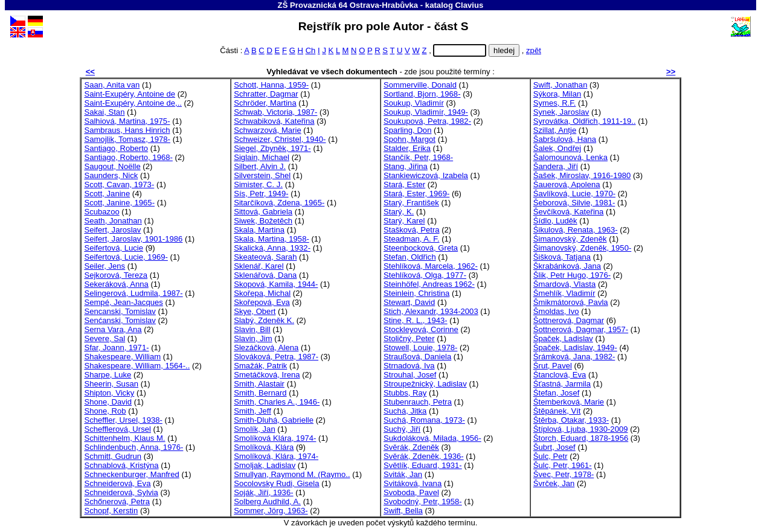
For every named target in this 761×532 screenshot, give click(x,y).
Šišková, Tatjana (562, 257)
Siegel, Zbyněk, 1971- (272, 148)
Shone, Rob (105, 411)
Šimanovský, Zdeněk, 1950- (583, 248)
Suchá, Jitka (405, 411)
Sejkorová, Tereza (116, 275)
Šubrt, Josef (554, 447)
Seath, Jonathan (113, 221)
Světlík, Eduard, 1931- (423, 465)
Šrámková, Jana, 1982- (574, 357)
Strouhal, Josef (410, 375)
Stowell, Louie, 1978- (420, 348)
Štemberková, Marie (569, 402)
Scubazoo (101, 212)
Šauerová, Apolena (567, 184)
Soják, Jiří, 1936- (263, 492)
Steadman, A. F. (412, 239)
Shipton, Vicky (109, 393)
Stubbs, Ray (405, 393)
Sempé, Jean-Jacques (123, 302)
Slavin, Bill (252, 329)
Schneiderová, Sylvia (121, 492)
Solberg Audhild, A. (267, 502)
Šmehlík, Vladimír (564, 293)
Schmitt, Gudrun (113, 456)
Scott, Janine (107, 194)
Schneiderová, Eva (117, 483)
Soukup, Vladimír (414, 103)
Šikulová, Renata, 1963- (576, 230)
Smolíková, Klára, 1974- (276, 456)
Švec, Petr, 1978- (564, 474)
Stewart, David (409, 302)
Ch (311, 50)
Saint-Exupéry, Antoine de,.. (133, 103)
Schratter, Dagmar (266, 94)
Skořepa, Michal (262, 293)
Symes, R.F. (555, 103)
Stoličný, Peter (409, 338)
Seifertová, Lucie (114, 248)
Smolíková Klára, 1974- (275, 438)
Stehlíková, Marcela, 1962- (431, 266)
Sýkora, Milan (557, 94)
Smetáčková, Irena (267, 375)
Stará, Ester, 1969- (416, 194)
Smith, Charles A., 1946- (277, 402)
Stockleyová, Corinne (421, 329)
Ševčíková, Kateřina (569, 212)
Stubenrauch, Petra (418, 402)
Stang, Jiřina (406, 166)
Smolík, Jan (255, 429)
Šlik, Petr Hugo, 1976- (572, 275)
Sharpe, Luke (108, 375)
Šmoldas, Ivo (556, 311)
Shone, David (108, 402)
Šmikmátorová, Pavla (571, 302)
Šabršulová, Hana (565, 139)
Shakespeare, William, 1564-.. (137, 366)
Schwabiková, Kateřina (274, 121)
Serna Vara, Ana (113, 329)
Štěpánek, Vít (557, 411)
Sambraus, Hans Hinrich (127, 130)
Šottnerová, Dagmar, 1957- (581, 329)
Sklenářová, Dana (265, 275)
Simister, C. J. (258, 184)
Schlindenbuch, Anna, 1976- (133, 447)
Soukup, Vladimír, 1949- (426, 112)
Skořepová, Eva (262, 302)
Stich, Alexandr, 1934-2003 (431, 311)
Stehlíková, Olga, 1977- (425, 275)
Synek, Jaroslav (561, 112)
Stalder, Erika (407, 148)
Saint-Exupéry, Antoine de (130, 94)
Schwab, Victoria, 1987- (275, 112)
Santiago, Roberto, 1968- (128, 157)
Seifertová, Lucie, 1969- (126, 257)
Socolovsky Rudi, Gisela (276, 483)
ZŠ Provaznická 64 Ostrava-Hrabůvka (348, 5)
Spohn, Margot (409, 139)
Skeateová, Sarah (265, 257)
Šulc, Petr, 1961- (563, 465)
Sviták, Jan (403, 474)
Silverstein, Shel (262, 175)
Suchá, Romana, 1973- (424, 420)
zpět (534, 50)
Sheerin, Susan (111, 384)
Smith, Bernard (260, 393)
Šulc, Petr (551, 456)
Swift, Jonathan (560, 85)
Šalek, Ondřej (557, 148)
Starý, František (411, 203)
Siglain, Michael (262, 157)
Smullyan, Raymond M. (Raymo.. (292, 474)
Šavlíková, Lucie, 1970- (574, 194)
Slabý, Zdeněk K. (264, 320)
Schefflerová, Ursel (117, 429)
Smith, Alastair (259, 384)
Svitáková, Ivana (413, 483)
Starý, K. (399, 212)
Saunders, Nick (111, 175)
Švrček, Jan (554, 483)
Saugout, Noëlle (112, 166)
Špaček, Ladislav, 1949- (575, 348)
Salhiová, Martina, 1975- (127, 121)
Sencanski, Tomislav (120, 311)
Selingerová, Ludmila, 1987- (133, 293)
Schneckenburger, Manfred (131, 474)
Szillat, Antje (555, 130)
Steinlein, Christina (416, 293)
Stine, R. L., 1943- (416, 320)
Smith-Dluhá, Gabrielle (274, 420)
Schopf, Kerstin (111, 511)
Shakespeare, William (122, 357)
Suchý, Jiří (402, 429)
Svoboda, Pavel (411, 492)
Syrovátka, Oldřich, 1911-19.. (585, 121)
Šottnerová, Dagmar (569, 320)
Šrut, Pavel (553, 366)
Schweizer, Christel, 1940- (280, 139)
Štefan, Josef (557, 393)
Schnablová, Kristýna (121, 465)
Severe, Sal (104, 338)
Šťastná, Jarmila (562, 384)
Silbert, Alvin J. (260, 166)
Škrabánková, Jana (567, 266)
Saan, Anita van (112, 85)
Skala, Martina (259, 230)
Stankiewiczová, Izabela (426, 175)
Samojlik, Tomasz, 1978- (127, 139)
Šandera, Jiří (556, 166)
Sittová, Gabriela (263, 212)
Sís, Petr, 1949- (261, 194)
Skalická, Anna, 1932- (272, 248)
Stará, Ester (404, 184)
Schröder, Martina (265, 103)
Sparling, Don (407, 130)
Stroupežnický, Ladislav (425, 384)
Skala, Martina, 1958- (271, 239)
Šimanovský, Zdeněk (570, 239)
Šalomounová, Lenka (570, 157)
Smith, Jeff (252, 411)
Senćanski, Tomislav (120, 320)
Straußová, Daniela (417, 357)
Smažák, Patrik (260, 366)
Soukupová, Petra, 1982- (427, 121)
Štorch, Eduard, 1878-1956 (581, 438)
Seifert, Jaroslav (112, 230)
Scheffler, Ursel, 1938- (123, 420)
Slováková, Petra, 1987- (276, 357)
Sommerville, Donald (420, 85)
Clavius (470, 5)
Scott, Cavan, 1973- (119, 184)
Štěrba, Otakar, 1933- (571, 420)
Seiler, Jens (104, 266)
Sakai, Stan (104, 112)
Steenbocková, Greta (421, 248)
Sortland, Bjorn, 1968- (422, 94)
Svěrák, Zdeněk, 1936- (424, 456)
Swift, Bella (403, 511)
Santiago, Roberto (116, 148)
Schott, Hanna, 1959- (271, 85)
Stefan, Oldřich (410, 257)
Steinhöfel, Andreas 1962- (429, 284)
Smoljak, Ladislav (265, 465)
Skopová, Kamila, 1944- (276, 284)
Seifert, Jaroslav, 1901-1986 (133, 239)
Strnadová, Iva (409, 366)
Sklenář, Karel (258, 266)
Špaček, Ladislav (563, 338)
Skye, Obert (255, 311)
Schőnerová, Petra (117, 502)
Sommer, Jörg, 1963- (271, 511)
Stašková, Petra (412, 230)
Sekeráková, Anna (116, 284)
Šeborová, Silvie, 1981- (574, 203)
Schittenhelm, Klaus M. (124, 438)
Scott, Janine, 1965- (119, 203)
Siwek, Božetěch (263, 221)
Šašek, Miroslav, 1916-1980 (582, 175)
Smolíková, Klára (264, 447)
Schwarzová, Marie (267, 130)
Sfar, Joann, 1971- (116, 348)
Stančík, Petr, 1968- (418, 157)
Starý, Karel (404, 221)
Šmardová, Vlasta (564, 284)
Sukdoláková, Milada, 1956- (432, 438)
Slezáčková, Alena (266, 348)
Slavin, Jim (253, 338)
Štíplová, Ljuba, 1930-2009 (581, 429)
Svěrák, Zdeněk (411, 447)
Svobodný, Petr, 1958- (423, 502)
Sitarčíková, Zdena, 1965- (279, 203)
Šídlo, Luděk (555, 221)
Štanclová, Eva (560, 375)
